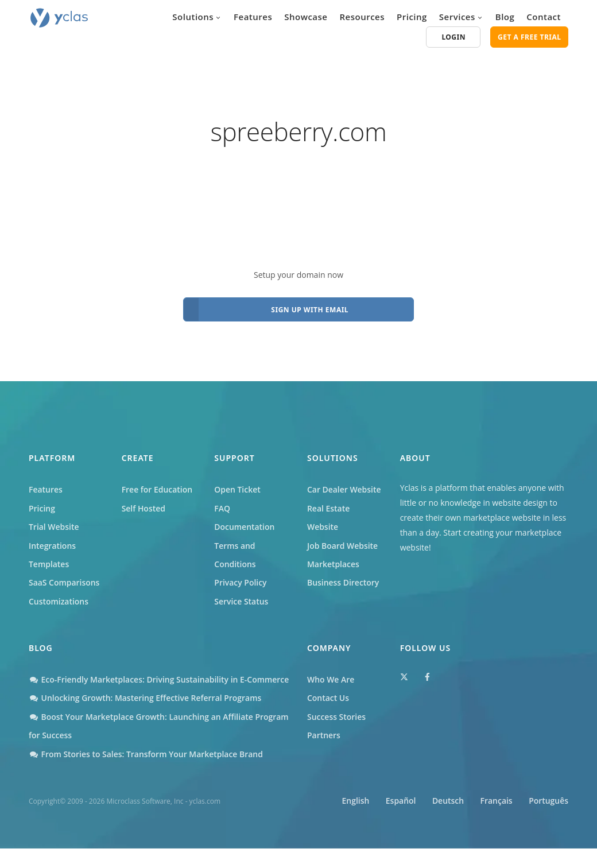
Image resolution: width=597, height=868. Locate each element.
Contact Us (328, 698)
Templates (49, 564)
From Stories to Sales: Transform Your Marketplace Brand (146, 773)
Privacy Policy (241, 583)
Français (495, 820)
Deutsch (446, 820)
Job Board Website (343, 546)
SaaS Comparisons (64, 583)
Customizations (59, 601)
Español (398, 820)
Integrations (52, 546)
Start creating (468, 532)
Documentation (245, 527)
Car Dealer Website (344, 489)
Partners (324, 736)
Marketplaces (333, 564)
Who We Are (331, 680)
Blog (505, 17)
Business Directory (343, 583)
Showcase (306, 17)
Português (548, 820)
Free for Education (157, 489)
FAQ (222, 508)
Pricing (412, 17)
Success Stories (336, 717)
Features (253, 17)
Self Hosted (144, 508)
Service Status (241, 601)
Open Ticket (237, 489)
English (352, 820)
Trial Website (54, 527)
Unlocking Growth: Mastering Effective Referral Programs (146, 717)
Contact (544, 17)
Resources (362, 17)
